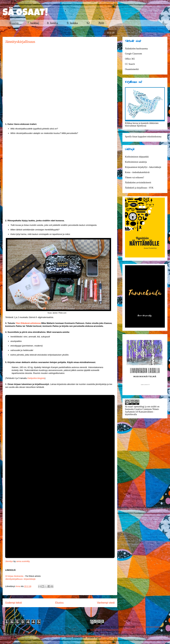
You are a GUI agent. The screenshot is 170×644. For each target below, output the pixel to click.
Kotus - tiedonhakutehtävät (137, 172)
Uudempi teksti (14, 603)
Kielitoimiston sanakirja (136, 162)
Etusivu (14, 23)
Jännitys (9, 561)
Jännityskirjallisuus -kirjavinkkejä (20, 579)
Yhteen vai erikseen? (134, 178)
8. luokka (53, 23)
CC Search (130, 64)
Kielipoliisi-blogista (36, 378)
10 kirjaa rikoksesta (14, 576)
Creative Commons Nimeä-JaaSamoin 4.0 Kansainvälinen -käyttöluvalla (142, 412)
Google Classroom (133, 54)
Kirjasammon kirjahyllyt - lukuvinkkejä (143, 167)
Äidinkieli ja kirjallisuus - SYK (139, 188)
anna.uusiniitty (23, 561)
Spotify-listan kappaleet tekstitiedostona (143, 137)
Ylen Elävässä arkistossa (28, 323)
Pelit (101, 23)
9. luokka (72, 23)
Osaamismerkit (132, 69)
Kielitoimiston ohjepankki (137, 157)
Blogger (105, 638)
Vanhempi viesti (106, 603)
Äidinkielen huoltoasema (136, 49)
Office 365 (130, 59)
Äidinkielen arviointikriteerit (138, 183)
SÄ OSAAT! (25, 13)
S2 (88, 23)
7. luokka (33, 23)
